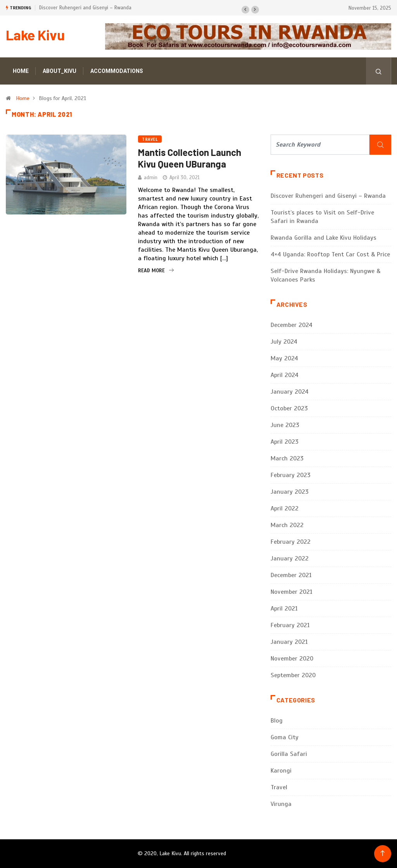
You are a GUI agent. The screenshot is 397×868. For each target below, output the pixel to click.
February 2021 (290, 625)
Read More (156, 271)
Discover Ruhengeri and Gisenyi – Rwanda (85, 8)
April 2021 (284, 609)
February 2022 (291, 542)
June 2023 (285, 425)
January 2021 (289, 642)
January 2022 (290, 558)
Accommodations (117, 71)
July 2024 (284, 342)
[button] (245, 10)
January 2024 (290, 392)
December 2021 (291, 575)
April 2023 (285, 442)
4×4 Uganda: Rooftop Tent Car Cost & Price (330, 254)
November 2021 (292, 592)
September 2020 (293, 675)
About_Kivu (60, 71)
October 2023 (289, 408)
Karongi (281, 771)
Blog (277, 721)
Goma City (285, 737)
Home (21, 71)
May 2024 (284, 358)
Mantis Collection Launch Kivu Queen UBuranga (190, 158)
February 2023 (291, 475)
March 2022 (287, 525)
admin (151, 178)
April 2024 (285, 375)
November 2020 (292, 659)
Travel (150, 139)
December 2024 (292, 325)
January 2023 (290, 492)
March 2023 (287, 458)
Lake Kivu (35, 35)
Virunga (281, 804)
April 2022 (285, 508)
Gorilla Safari (289, 754)
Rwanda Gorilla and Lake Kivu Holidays (324, 238)
